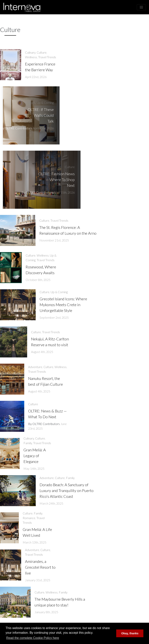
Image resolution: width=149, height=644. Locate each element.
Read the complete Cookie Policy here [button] (33, 638)
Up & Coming (45, 103)
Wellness (31, 57)
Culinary (30, 52)
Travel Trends (47, 57)
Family (28, 443)
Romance (29, 518)
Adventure (35, 367)
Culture (42, 52)
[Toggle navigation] (141, 7)
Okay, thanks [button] (130, 633)
